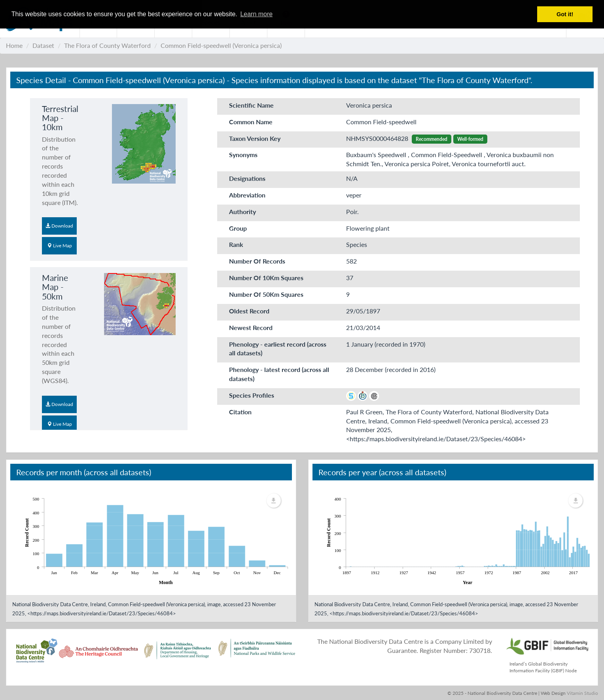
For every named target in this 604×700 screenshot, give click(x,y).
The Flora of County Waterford (107, 45)
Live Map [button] (60, 246)
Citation (240, 412)
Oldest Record (249, 311)
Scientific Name (251, 105)
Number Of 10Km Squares (266, 278)
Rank (236, 244)
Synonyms (243, 155)
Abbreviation (247, 195)
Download (59, 226)
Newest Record (251, 327)
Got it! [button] (565, 14)
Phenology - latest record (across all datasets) (279, 374)
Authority (242, 212)
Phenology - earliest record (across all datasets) (278, 349)
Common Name (251, 122)
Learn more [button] (256, 14)
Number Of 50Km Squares (266, 294)
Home (14, 45)
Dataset (43, 45)
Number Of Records (257, 261)
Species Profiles (252, 395)
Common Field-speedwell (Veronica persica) (221, 45)
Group (238, 228)
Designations (247, 178)
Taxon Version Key (255, 138)
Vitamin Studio (582, 693)
